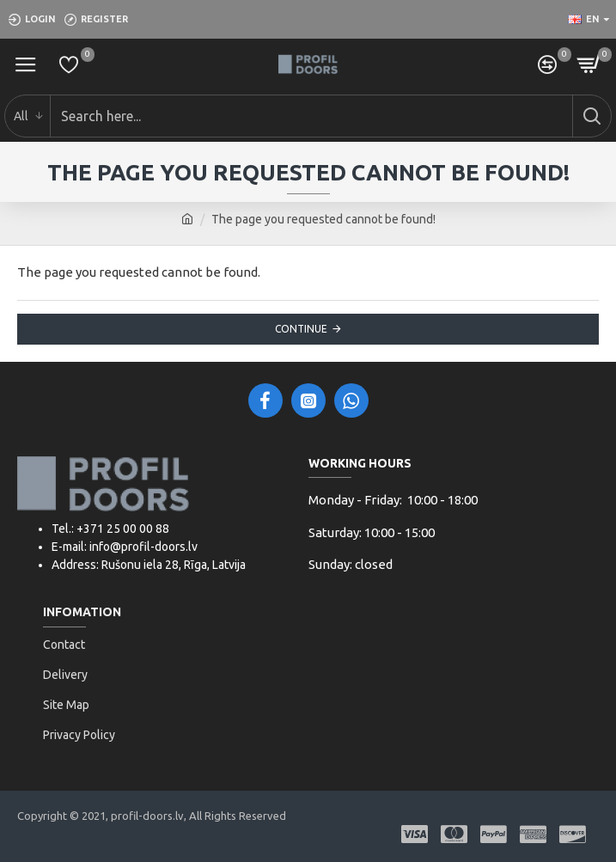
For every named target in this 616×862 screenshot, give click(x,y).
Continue (301, 329)
